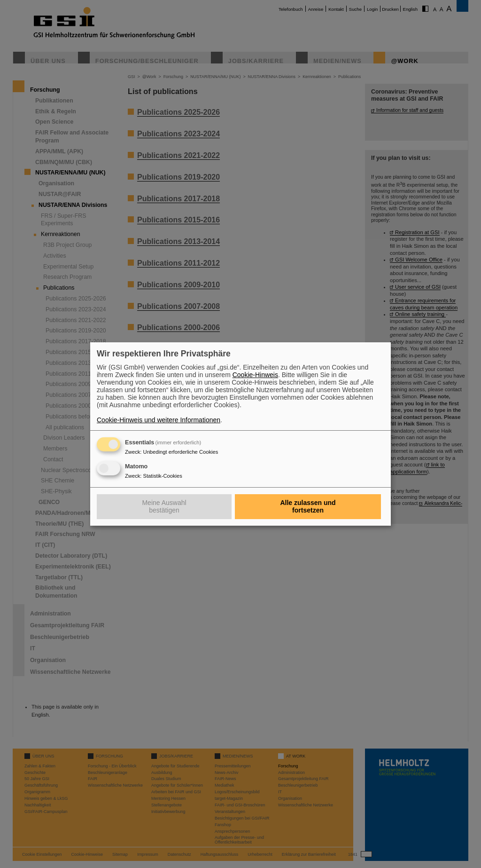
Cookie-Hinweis (255, 375)
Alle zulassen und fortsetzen (308, 506)
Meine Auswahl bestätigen (164, 506)
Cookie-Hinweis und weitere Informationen (159, 420)
